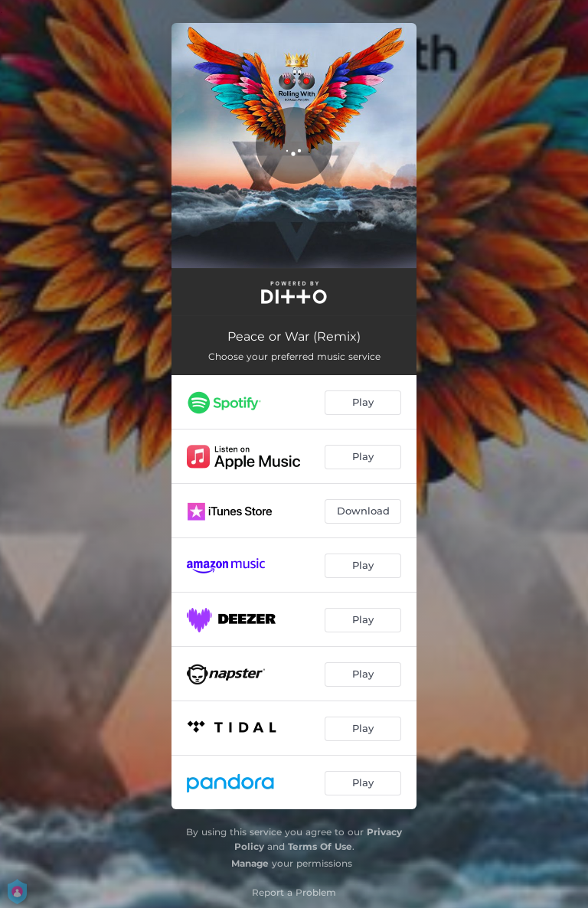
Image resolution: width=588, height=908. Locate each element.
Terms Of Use (320, 846)
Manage (250, 863)
